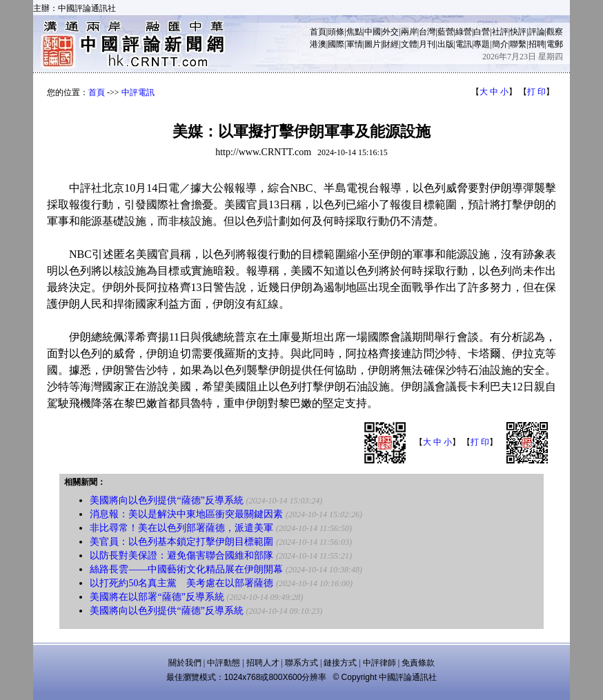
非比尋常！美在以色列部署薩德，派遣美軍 (181, 528)
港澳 (318, 44)
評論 (537, 32)
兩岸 (409, 32)
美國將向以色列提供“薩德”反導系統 (166, 500)
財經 (391, 44)
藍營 (446, 32)
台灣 (427, 32)
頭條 (336, 32)
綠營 (464, 32)
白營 (482, 32)
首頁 (318, 32)
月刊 (427, 44)
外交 (391, 32)
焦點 (355, 32)
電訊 (464, 44)
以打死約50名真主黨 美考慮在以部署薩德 (181, 583)
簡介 (500, 44)
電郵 (555, 44)
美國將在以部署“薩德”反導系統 (157, 597)
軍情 (355, 44)
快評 (518, 32)
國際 (336, 44)
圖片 (373, 44)
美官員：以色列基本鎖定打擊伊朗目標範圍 (181, 542)
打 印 (536, 92)
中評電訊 (138, 92)
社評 (500, 32)
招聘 (537, 44)
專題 (482, 44)
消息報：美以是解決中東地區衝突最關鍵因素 (186, 514)
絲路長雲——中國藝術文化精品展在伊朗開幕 (186, 569)
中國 (373, 32)
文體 (409, 44)
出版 (446, 44)
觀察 (555, 32)
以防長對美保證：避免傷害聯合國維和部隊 (181, 556)
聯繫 (518, 44)
